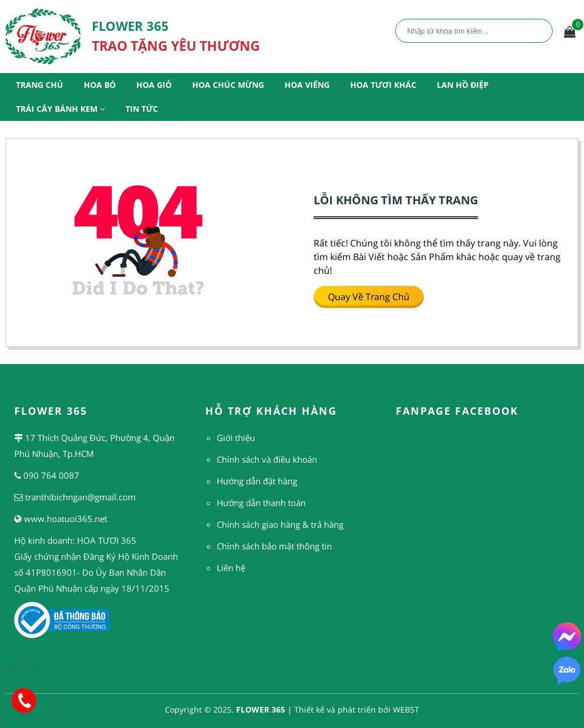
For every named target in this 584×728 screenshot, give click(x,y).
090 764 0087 (51, 475)
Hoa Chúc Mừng (228, 85)
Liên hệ (231, 568)
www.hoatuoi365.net (66, 519)
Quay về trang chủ (369, 297)
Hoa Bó (100, 85)
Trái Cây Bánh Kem (60, 109)
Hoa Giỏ (154, 85)
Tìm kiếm (541, 30)
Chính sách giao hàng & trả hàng (280, 524)
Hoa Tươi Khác (383, 85)
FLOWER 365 (261, 709)
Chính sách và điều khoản (267, 459)
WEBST (406, 709)
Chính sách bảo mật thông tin (274, 546)
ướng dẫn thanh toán (264, 503)
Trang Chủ (40, 85)
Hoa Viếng (307, 85)
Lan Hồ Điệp (463, 85)
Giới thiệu (236, 438)
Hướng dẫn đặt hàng (257, 481)
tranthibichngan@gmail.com (80, 497)
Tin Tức (142, 109)
